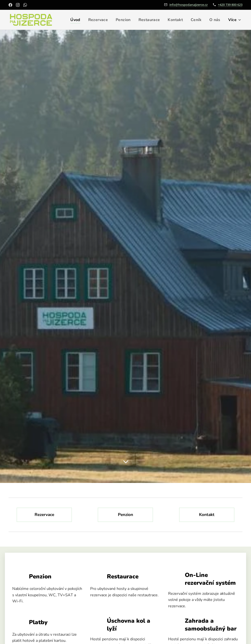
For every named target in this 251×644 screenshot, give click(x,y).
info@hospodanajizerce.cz (188, 5)
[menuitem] (91, 20)
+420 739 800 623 (230, 5)
